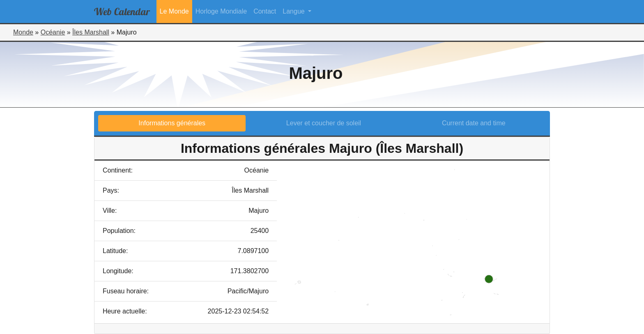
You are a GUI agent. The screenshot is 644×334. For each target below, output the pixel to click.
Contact (265, 11)
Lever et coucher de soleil (324, 123)
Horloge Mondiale (221, 11)
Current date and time (474, 123)
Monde (23, 32)
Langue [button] (294, 11)
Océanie (53, 32)
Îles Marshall (91, 32)
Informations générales (172, 123)
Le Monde (174, 11)
